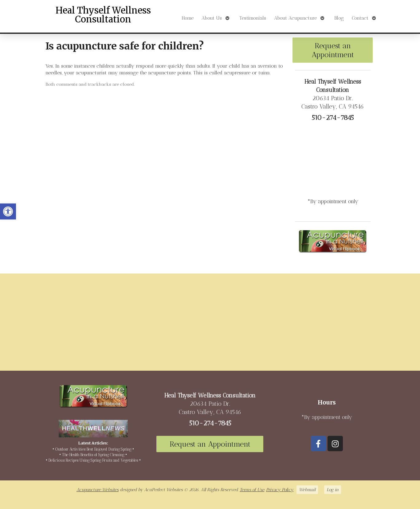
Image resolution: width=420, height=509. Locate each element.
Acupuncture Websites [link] (98, 490)
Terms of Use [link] (252, 490)
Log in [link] (333, 490)
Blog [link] (339, 18)
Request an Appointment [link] (333, 50)
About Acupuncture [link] (295, 18)
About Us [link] (212, 18)
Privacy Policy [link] (280, 490)
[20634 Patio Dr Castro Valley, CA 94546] (210, 325)
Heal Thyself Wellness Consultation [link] (103, 15)
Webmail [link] (307, 490)
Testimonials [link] (253, 18)
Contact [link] (360, 18)
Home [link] (188, 18)
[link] (8, 211)
